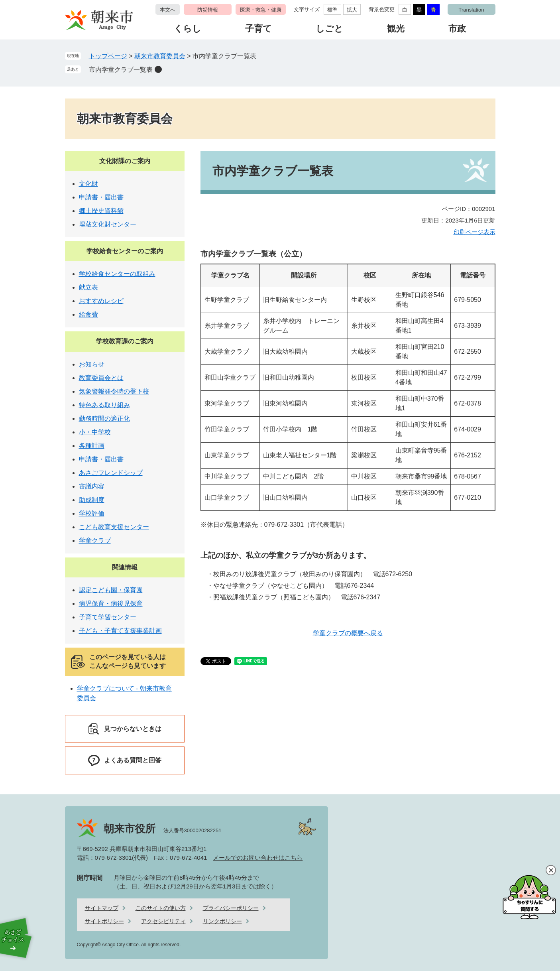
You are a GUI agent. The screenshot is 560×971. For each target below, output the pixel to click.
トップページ (108, 56)
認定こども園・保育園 (111, 590)
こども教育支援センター (114, 527)
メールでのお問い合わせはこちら (258, 858)
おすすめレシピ (101, 301)
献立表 (88, 287)
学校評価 (92, 513)
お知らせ (92, 364)
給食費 (88, 314)
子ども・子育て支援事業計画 (120, 631)
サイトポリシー (104, 921)
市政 (457, 29)
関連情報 (125, 567)
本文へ (168, 10)
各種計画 (92, 446)
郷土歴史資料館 (101, 211)
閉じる (551, 870)
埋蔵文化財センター (108, 224)
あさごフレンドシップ (111, 473)
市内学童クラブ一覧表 (121, 70)
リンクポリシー (222, 921)
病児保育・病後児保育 (111, 604)
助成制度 (92, 500)
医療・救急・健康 (261, 10)
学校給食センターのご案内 (125, 251)
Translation (472, 10)
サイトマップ (102, 908)
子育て (258, 29)
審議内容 (92, 486)
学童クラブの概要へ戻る (348, 633)
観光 (396, 29)
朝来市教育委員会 (160, 56)
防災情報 (208, 10)
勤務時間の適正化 (104, 419)
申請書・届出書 (101, 197)
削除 (158, 69)
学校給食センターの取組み (117, 274)
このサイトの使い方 (161, 908)
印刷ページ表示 (475, 232)
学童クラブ (95, 541)
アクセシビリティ (163, 921)
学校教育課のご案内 (125, 341)
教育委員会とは (101, 378)
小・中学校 (95, 432)
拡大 (352, 10)
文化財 (88, 184)
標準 (332, 10)
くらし (188, 29)
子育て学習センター (108, 617)
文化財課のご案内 (125, 161)
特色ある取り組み (104, 405)
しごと (329, 29)
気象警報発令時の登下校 (114, 391)
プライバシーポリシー (231, 908)
